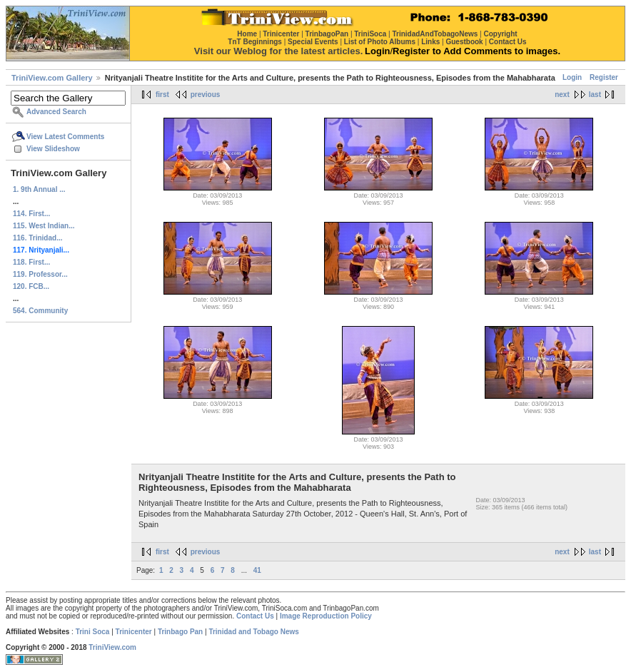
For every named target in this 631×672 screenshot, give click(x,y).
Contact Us (255, 616)
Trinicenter (134, 632)
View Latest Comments (65, 137)
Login (572, 77)
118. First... (31, 262)
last (595, 95)
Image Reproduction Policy (326, 616)
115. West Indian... (44, 226)
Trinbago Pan (180, 632)
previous (206, 95)
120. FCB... (31, 286)
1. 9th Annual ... (39, 189)
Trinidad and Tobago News (254, 632)
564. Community (40, 311)
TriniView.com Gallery (52, 78)
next (562, 95)
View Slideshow (53, 149)
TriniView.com (112, 647)
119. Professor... (40, 274)
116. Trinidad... (37, 238)
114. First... (31, 214)
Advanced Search (56, 112)
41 (257, 570)
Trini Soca (93, 632)
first (162, 95)
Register (604, 77)
